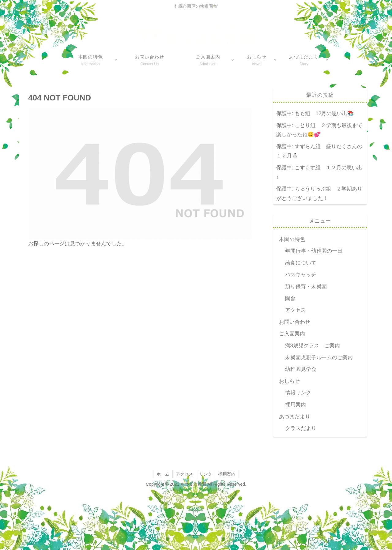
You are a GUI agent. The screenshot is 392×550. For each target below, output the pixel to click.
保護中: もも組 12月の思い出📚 (315, 113)
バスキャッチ (301, 275)
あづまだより (295, 417)
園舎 (290, 298)
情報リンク (298, 393)
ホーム (163, 474)
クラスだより (301, 428)
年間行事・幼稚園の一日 (314, 251)
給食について (301, 263)
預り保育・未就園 (306, 286)
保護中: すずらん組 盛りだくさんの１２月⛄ (319, 151)
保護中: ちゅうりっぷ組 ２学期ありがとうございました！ (319, 194)
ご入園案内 (292, 334)
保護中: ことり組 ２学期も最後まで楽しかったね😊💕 (319, 130)
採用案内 (296, 405)
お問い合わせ (295, 322)
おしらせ (289, 381)
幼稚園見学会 (301, 369)
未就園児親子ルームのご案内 (319, 358)
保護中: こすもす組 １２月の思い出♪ (319, 172)
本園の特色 (292, 239)
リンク (206, 474)
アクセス (296, 310)
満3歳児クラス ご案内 (313, 346)
